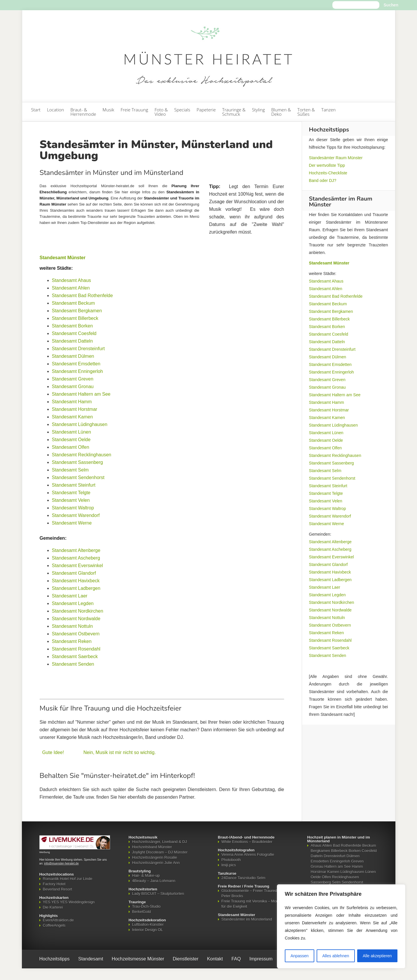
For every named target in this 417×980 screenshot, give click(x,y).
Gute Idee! (53, 752)
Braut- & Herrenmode (83, 112)
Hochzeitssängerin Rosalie (155, 857)
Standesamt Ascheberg (76, 558)
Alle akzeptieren (377, 956)
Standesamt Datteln (73, 341)
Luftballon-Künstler (148, 924)
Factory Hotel (54, 884)
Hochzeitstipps (55, 959)
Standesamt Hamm (72, 402)
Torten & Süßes (306, 112)
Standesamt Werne (72, 523)
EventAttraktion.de (58, 920)
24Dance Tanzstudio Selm (244, 878)
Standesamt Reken (72, 641)
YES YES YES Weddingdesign (69, 902)
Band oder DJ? (323, 180)
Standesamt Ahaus (71, 280)
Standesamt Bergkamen (77, 311)
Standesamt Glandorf (74, 573)
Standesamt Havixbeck (76, 581)
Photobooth (231, 860)
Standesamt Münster (63, 258)
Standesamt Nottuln (73, 626)
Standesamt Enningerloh (77, 371)
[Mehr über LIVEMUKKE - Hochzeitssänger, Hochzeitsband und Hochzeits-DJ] (75, 848)
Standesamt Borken (73, 326)
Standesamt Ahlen (71, 288)
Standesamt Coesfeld (74, 333)
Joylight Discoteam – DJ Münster (160, 852)
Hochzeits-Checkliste (328, 173)
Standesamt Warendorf (76, 515)
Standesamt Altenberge (76, 550)
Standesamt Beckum (74, 303)
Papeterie (206, 110)
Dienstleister (186, 959)
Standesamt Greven (73, 379)
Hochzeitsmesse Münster (138, 959)
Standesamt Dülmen (73, 356)
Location (55, 110)
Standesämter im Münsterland (247, 919)
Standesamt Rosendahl (76, 649)
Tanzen (328, 110)
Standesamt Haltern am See (81, 394)
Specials (182, 110)
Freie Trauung (134, 110)
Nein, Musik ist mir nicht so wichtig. (120, 752)
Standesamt (91, 959)
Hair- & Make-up (146, 875)
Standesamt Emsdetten (76, 364)
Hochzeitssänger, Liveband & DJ (160, 842)
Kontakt (215, 959)
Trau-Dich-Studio (146, 906)
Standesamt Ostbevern (76, 634)
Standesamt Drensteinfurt (78, 349)
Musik (108, 110)
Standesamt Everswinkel (77, 566)
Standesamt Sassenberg (77, 462)
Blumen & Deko (281, 112)
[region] (341, 926)
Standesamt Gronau (73, 386)
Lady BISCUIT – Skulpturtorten (158, 894)
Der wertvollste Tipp (327, 165)
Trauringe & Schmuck (234, 112)
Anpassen (299, 956)
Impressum (261, 959)
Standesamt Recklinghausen (82, 455)
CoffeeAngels (54, 925)
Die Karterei (53, 907)
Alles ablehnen (336, 956)
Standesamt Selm (70, 470)
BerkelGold (142, 912)
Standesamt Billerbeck (75, 318)
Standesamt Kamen (73, 417)
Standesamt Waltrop (73, 508)
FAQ (236, 959)
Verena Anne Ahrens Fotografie (248, 854)
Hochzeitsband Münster (152, 847)
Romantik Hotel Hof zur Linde (68, 879)
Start (36, 110)
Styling (258, 110)
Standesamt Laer (70, 596)
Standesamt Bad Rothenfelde (82, 296)
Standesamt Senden (73, 664)
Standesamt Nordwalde (76, 619)
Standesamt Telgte (71, 493)
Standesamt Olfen (71, 447)
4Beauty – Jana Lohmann (154, 881)
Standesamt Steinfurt (74, 485)
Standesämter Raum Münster (336, 158)
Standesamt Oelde (71, 440)
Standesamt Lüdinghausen (80, 424)
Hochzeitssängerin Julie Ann (156, 863)
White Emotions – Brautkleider (247, 842)
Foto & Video (161, 112)
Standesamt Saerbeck (75, 656)
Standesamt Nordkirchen (78, 611)
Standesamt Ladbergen (76, 588)
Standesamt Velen (71, 500)
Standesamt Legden (73, 603)
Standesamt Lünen (71, 432)
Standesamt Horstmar (75, 409)
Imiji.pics (229, 865)
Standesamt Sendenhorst (78, 477)
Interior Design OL (148, 930)
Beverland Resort (57, 889)
